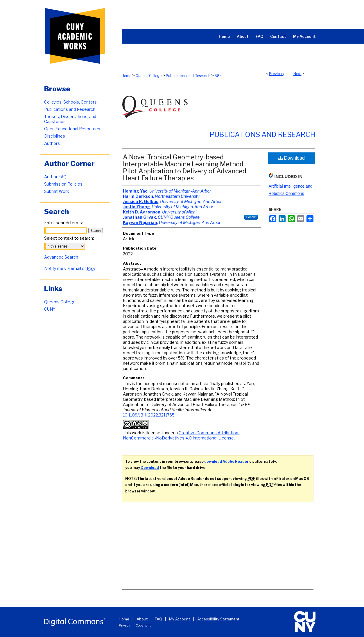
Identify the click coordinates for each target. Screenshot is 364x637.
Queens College (149, 76)
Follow (251, 217)
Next (297, 74)
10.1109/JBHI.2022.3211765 (149, 415)
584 (218, 76)
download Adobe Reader (226, 461)
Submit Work (57, 191)
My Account (180, 619)
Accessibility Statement (218, 619)
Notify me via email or (70, 268)
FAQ (158, 619)
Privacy (124, 625)
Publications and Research (188, 76)
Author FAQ (55, 177)
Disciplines (55, 136)
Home (127, 76)
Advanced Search (61, 257)
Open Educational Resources (72, 129)
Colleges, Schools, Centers (70, 102)
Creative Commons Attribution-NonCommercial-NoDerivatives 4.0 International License (181, 435)
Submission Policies (63, 184)
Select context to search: (69, 238)
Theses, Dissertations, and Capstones (70, 119)
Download (292, 158)
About (142, 619)
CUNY (50, 309)
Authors (52, 143)
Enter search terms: (63, 223)
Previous (276, 74)
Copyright (143, 625)
